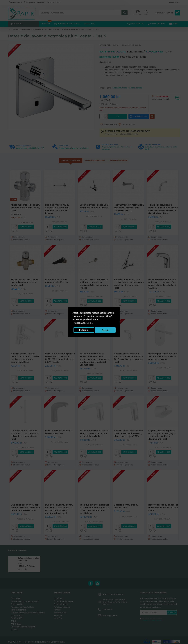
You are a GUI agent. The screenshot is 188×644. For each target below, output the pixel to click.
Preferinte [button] (84, 330)
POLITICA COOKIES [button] (83, 323)
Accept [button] (105, 330)
